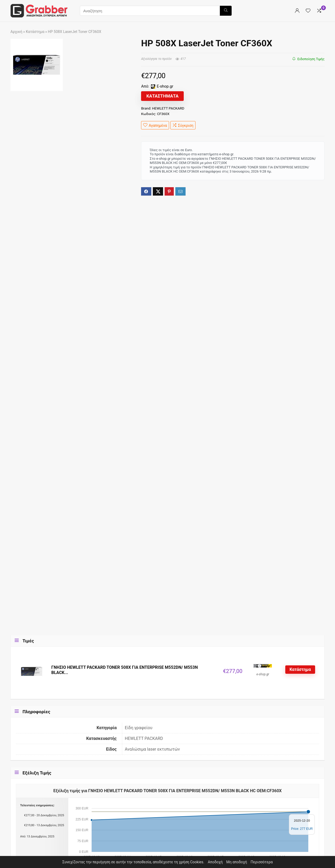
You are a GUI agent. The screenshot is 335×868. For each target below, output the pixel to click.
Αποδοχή (215, 862)
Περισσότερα (262, 862)
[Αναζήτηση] (226, 11)
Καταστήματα (162, 96)
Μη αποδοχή (237, 862)
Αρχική (16, 32)
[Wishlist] (308, 11)
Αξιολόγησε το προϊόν (156, 59)
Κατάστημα (35, 32)
